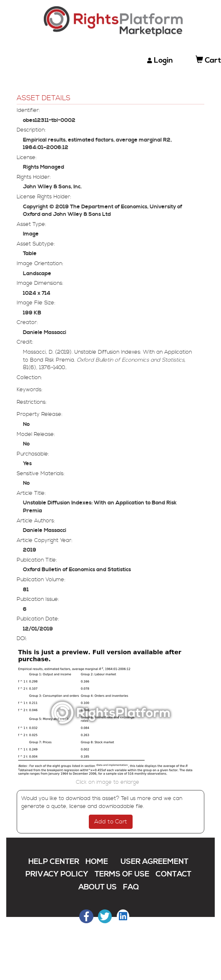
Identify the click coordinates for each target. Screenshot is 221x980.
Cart (208, 60)
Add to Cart (111, 822)
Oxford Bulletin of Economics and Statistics (77, 570)
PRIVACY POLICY (57, 874)
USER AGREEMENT (154, 862)
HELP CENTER (54, 862)
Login (163, 60)
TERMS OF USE (122, 874)
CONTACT (173, 874)
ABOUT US (98, 887)
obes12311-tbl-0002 (49, 120)
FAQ (131, 887)
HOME (97, 862)
